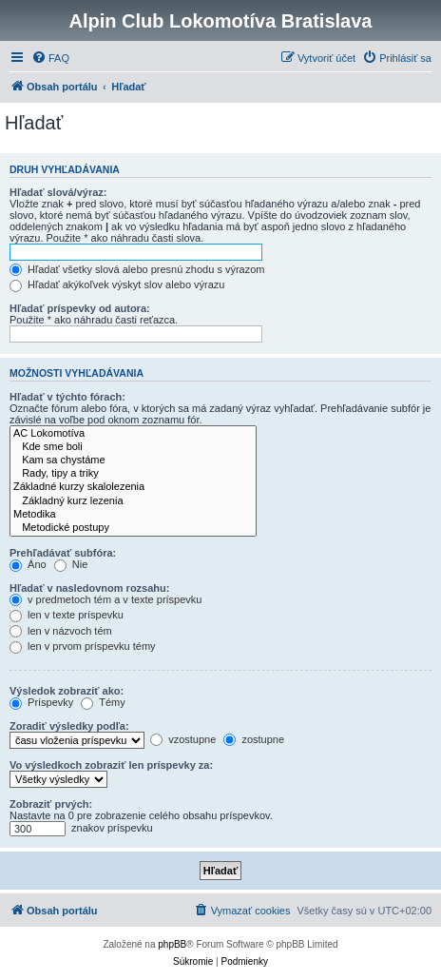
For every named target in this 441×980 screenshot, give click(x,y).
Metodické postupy (133, 528)
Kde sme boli (133, 447)
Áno (28, 564)
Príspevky (41, 702)
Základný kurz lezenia (133, 501)
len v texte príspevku (67, 615)
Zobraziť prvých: (51, 804)
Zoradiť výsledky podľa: (69, 726)
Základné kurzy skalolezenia (133, 487)
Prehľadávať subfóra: (63, 553)
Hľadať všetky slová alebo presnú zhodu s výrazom (137, 269)
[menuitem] (50, 58)
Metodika (133, 515)
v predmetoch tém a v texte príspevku (105, 599)
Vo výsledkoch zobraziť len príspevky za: (111, 765)
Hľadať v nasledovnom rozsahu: (89, 588)
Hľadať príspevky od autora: (80, 308)
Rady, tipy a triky (133, 474)
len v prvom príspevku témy (83, 646)
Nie (71, 564)
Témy (103, 702)
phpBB (172, 944)
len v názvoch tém (61, 631)
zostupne (254, 739)
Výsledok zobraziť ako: (67, 691)
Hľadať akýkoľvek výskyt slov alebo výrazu (117, 284)
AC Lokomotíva (133, 434)
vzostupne (183, 739)
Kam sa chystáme (133, 461)
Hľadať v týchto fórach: (67, 397)
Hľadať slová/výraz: (58, 192)
